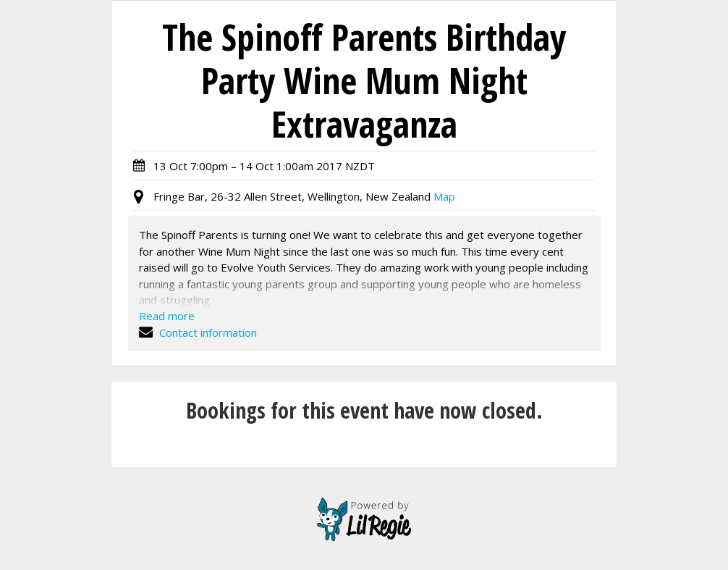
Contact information (198, 332)
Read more (167, 316)
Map (444, 196)
